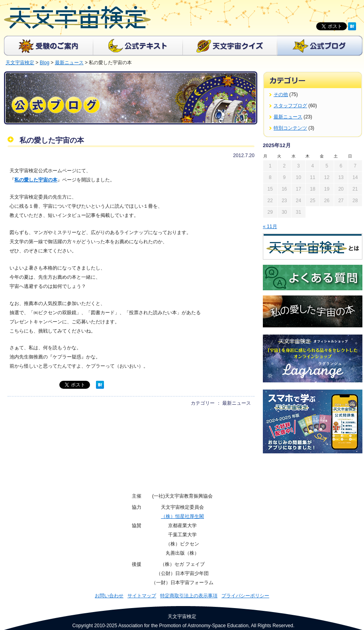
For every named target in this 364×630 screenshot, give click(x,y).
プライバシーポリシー (245, 596)
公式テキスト (138, 45)
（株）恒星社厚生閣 (182, 516)
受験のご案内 (49, 45)
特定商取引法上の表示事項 (189, 596)
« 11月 (270, 226)
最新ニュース (288, 117)
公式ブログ (320, 45)
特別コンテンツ (290, 128)
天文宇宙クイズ (230, 45)
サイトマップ (142, 596)
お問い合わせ (109, 596)
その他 (281, 94)
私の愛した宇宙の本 (36, 180)
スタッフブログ (290, 106)
